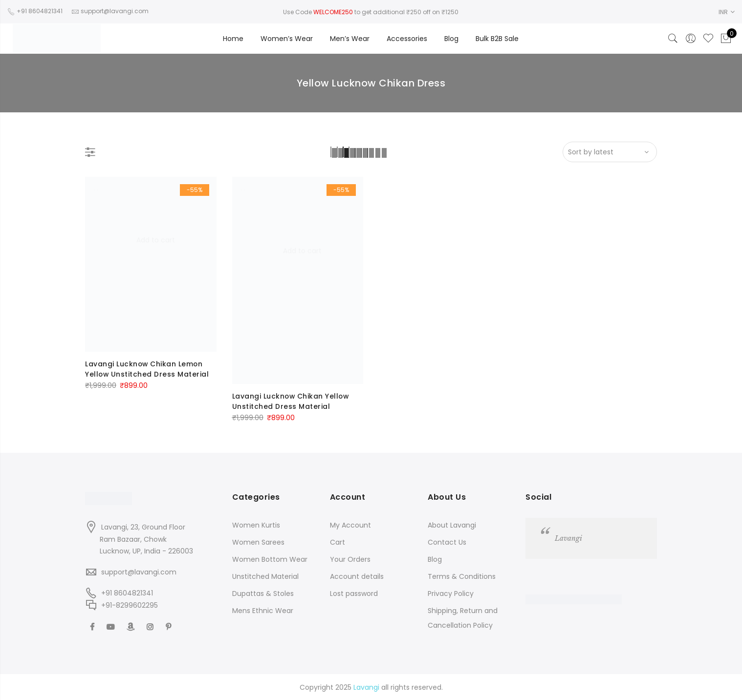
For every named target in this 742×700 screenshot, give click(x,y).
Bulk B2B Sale (497, 39)
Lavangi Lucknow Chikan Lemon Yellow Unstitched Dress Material (147, 369)
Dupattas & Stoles (263, 593)
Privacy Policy (451, 593)
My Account (350, 524)
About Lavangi (452, 524)
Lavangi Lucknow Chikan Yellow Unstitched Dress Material (292, 401)
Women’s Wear (287, 39)
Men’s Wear (350, 39)
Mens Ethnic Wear (263, 610)
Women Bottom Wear (270, 558)
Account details (357, 575)
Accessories (407, 39)
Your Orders (350, 558)
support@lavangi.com (139, 571)
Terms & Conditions (462, 575)
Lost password (354, 593)
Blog (451, 39)
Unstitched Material (265, 575)
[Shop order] (610, 152)
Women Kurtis (256, 524)
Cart (338, 541)
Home (233, 39)
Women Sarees (258, 541)
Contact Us (447, 541)
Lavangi (568, 537)
